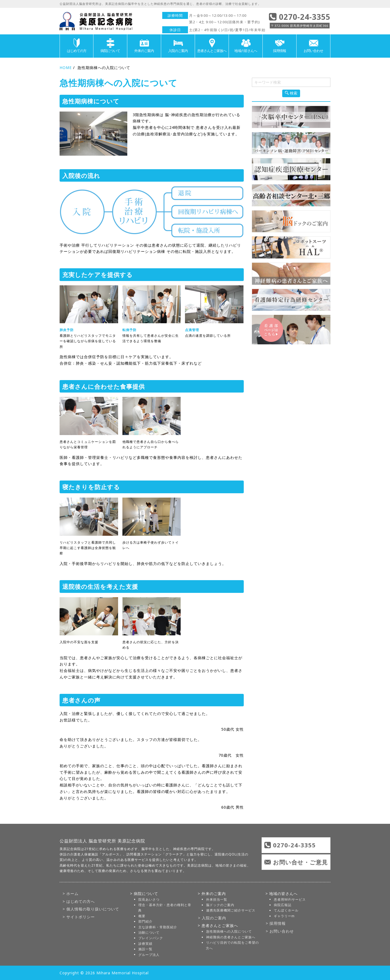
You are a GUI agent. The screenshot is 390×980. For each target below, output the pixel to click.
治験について (149, 932)
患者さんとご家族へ (212, 46)
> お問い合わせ (279, 931)
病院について (110, 46)
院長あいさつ (149, 899)
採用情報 (279, 46)
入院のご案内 (178, 46)
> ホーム (70, 893)
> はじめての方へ (78, 901)
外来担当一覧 (216, 899)
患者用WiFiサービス (290, 899)
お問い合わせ (313, 46)
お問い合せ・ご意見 (299, 862)
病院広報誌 (282, 905)
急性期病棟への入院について (229, 931)
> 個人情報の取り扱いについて (91, 909)
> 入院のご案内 (212, 918)
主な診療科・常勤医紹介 (157, 927)
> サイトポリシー (78, 917)
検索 (291, 93)
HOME (66, 68)
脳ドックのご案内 (220, 905)
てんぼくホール (286, 910)
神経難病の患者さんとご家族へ (230, 937)
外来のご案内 (144, 46)
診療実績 (145, 943)
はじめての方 (77, 46)
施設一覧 (145, 949)
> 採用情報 (275, 923)
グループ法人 (149, 954)
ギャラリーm (284, 916)
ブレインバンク (150, 938)
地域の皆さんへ (246, 46)
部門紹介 (145, 921)
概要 (142, 916)
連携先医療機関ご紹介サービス (230, 910)
